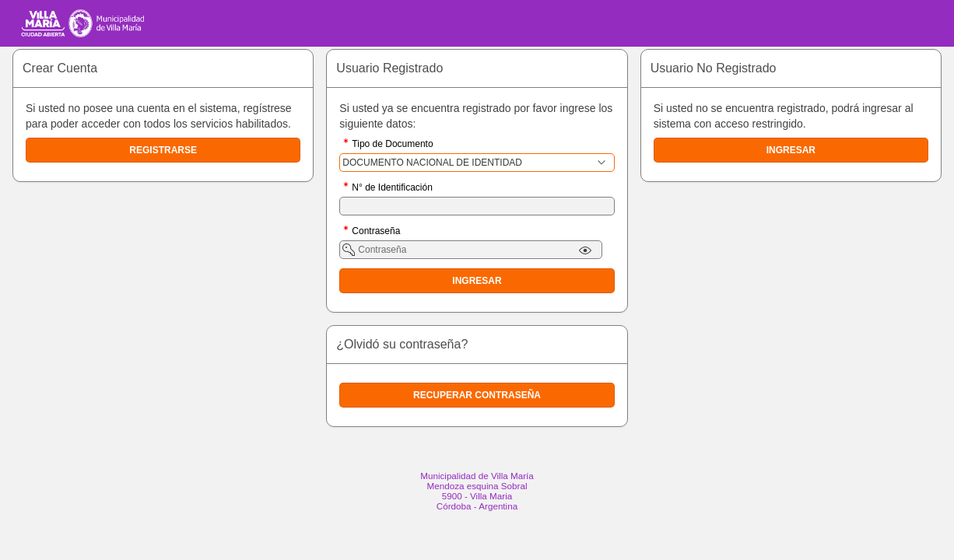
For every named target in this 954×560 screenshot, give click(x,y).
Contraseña (376, 232)
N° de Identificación (392, 189)
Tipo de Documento (392, 145)
